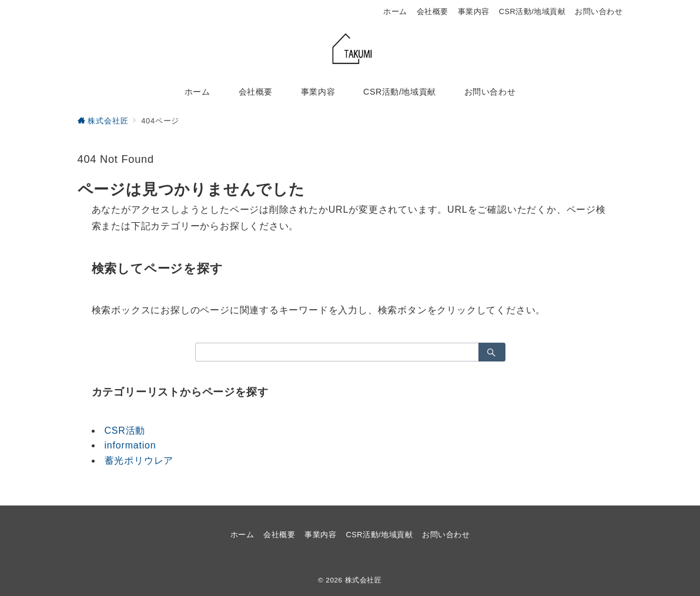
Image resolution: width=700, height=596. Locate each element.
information (130, 445)
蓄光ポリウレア (139, 461)
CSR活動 (125, 431)
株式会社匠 (364, 580)
